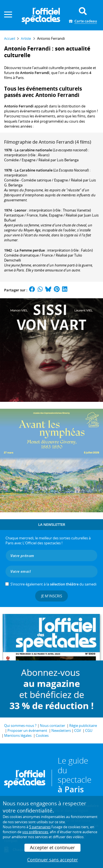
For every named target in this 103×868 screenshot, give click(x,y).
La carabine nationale (33, 150)
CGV (78, 730)
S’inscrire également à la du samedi (53, 584)
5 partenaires (40, 827)
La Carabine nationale (34, 170)
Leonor (21, 210)
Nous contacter (52, 725)
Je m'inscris (52, 596)
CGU (89, 730)
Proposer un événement (27, 730)
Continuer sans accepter (53, 860)
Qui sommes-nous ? (20, 725)
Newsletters (61, 730)
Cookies (42, 735)
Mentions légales (18, 735)
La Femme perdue (30, 250)
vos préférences (35, 832)
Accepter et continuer (52, 848)
